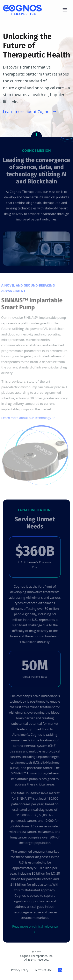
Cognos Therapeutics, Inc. (37, 956)
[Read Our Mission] (37, 134)
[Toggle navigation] (65, 10)
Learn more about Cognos (27, 112)
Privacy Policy (20, 970)
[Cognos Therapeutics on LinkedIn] (60, 970)
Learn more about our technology (25, 418)
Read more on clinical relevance (34, 926)
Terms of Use (43, 970)
